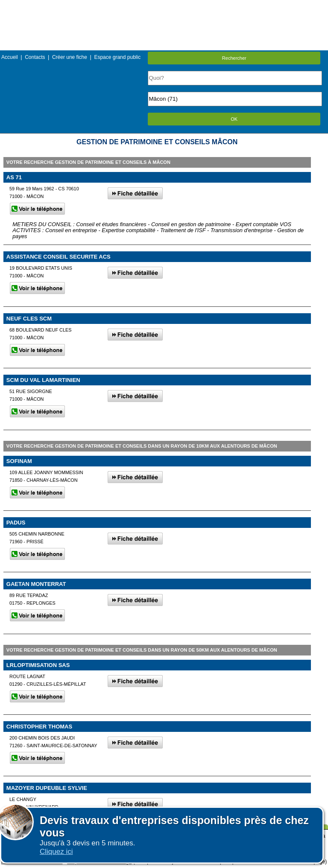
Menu (164, 6)
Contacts (35, 57)
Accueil (10, 57)
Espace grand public (117, 57)
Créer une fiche (70, 57)
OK (234, 119)
